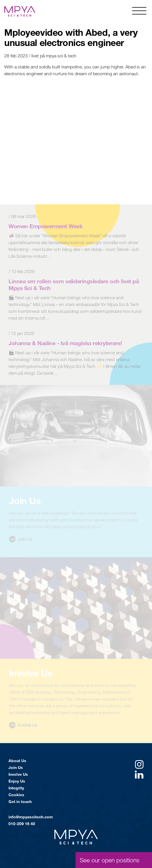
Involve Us (18, 774)
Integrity (16, 788)
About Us (17, 761)
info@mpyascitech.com (31, 817)
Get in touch (20, 801)
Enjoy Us (17, 781)
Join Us (16, 767)
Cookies (16, 795)
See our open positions (110, 860)
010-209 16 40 (22, 824)
